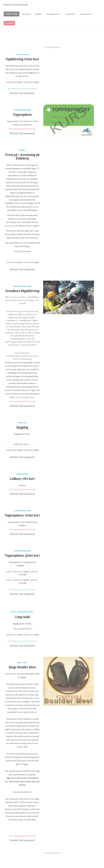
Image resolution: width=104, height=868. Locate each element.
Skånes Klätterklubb (16, 4)
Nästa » (58, 47)
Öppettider (12, 14)
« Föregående (49, 47)
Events (39, 14)
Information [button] (54, 14)
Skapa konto (86, 14)
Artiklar (26, 14)
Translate (70, 14)
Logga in (9, 23)
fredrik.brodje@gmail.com (24, 397)
